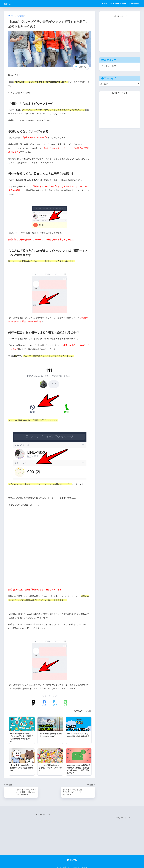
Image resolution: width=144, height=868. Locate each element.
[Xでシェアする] (34, 703)
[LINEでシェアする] (65, 703)
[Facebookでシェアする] (44, 703)
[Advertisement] (120, 33)
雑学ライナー (13, 4)
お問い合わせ (134, 4)
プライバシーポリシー (118, 4)
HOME (104, 4)
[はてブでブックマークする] (55, 703)
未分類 (88, 711)
